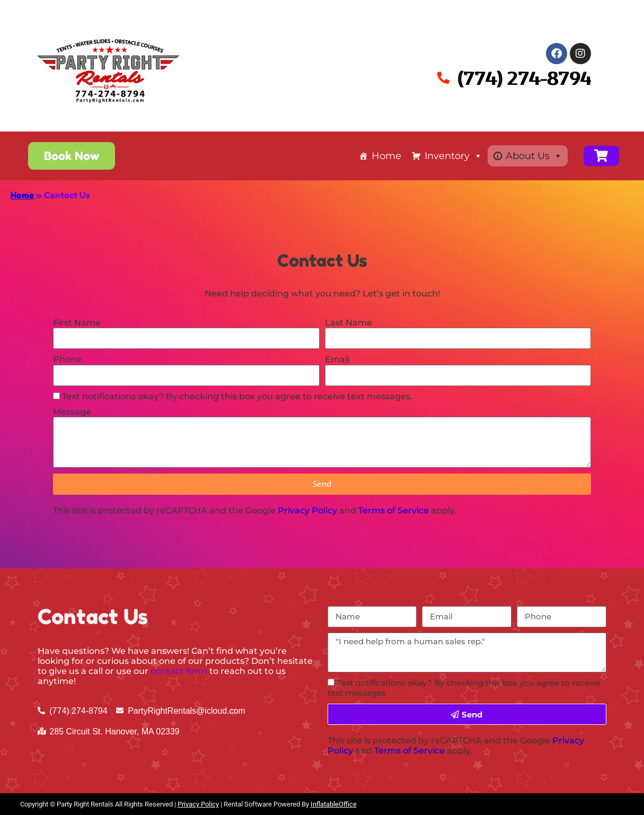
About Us (534, 156)
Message (72, 412)
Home (386, 156)
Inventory (453, 156)
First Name (77, 323)
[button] (72, 156)
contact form (179, 671)
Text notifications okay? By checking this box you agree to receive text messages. (237, 396)
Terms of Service (394, 510)
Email (337, 359)
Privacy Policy (307, 510)
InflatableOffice (334, 804)
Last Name (349, 323)
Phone (67, 359)
